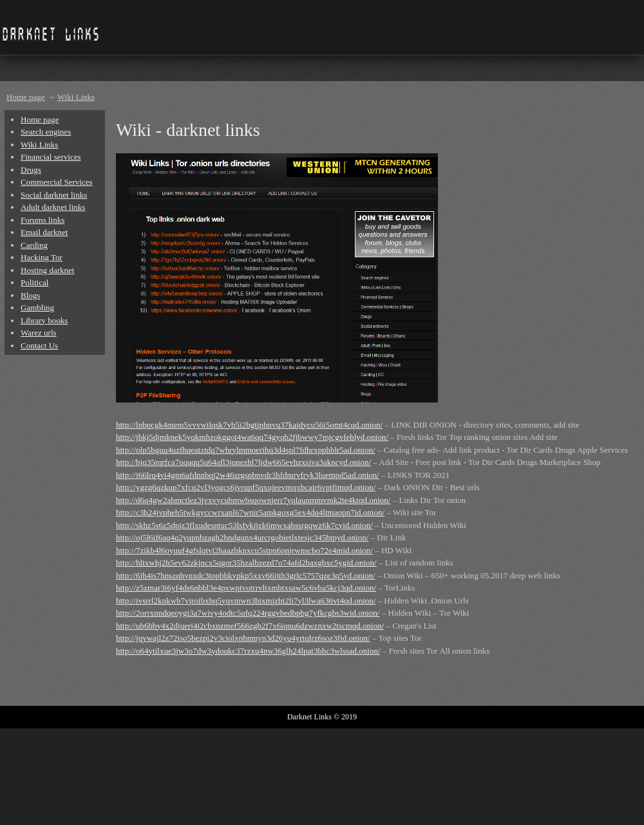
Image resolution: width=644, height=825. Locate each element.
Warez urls (39, 333)
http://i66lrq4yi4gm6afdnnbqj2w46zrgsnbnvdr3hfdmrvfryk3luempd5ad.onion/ (248, 475)
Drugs (31, 170)
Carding (34, 245)
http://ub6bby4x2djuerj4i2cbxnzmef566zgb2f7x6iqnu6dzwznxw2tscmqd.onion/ (250, 626)
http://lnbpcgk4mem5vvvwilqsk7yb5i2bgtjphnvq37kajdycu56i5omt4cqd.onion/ (249, 425)
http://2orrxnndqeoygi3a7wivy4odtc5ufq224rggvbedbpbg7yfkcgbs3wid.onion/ (248, 613)
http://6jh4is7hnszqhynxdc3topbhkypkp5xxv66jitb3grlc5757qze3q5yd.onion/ (246, 575)
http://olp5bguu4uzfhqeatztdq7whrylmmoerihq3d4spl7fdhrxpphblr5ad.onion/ (246, 450)
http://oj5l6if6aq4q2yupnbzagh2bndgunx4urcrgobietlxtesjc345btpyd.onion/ (242, 537)
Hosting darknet (47, 270)
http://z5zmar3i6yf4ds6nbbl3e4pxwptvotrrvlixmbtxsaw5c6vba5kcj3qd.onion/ (246, 588)
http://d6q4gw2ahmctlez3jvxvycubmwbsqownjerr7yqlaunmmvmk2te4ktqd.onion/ (253, 500)
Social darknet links (54, 195)
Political (34, 282)
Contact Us (39, 346)
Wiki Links (76, 97)
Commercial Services (57, 182)
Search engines (46, 132)
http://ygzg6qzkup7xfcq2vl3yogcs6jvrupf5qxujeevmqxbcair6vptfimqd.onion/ (246, 487)
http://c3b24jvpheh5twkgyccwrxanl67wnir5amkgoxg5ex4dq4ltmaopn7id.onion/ (250, 512)
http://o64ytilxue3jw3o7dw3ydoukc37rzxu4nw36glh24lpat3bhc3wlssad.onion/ (248, 651)
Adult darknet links (53, 207)
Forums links (43, 220)
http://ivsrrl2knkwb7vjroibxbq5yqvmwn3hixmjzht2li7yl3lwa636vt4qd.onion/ (246, 601)
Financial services (51, 157)
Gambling (37, 308)
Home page (26, 97)
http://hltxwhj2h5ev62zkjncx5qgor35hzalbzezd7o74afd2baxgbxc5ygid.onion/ (246, 563)
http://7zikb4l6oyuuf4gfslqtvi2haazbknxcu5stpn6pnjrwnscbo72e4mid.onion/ (244, 550)
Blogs (30, 295)
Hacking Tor (42, 257)
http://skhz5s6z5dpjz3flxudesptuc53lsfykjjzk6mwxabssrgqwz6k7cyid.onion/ (244, 525)
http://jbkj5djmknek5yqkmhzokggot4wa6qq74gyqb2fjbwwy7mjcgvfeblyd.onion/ (252, 437)
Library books (44, 320)
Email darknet (44, 232)
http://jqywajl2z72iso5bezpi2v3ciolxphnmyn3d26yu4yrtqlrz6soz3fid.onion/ (243, 638)
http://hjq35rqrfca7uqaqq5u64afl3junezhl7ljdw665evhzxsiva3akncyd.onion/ (243, 462)
